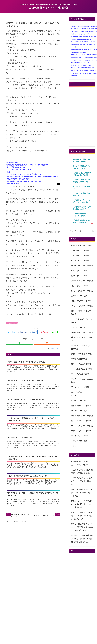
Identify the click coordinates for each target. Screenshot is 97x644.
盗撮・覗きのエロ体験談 (81, 421)
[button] (93, 231)
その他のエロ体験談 (79, 441)
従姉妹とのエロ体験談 (80, 276)
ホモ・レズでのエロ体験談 (82, 426)
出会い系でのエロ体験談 (81, 301)
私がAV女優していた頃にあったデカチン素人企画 (81, 463)
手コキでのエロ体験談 (80, 387)
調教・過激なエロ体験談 (81, 406)
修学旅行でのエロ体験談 (81, 364)
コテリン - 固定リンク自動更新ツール (58, 184)
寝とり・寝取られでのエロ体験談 (82, 312)
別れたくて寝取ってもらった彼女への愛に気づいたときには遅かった (82, 516)
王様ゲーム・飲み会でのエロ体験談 (82, 347)
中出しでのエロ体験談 (80, 374)
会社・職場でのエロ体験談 (82, 369)
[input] (82, 231)
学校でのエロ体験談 (79, 359)
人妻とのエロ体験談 (12, 323)
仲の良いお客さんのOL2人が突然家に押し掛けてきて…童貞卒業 (82, 504)
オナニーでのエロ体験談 (81, 431)
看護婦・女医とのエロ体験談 (82, 339)
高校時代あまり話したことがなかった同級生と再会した (82, 481)
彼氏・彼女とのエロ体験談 (82, 291)
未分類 (74, 446)
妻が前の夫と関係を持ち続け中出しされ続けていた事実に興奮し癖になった (82, 539)
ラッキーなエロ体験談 (80, 436)
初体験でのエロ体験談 (80, 261)
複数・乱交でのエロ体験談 (82, 354)
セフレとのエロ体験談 (80, 286)
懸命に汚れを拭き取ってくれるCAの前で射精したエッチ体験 (82, 493)
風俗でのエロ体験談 (79, 411)
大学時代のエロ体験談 (80, 256)
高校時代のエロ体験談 (80, 251)
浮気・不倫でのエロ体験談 (82, 306)
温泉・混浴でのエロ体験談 (82, 416)
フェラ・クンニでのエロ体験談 (82, 381)
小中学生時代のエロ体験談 (82, 245)
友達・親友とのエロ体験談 (82, 281)
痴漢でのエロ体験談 (79, 401)
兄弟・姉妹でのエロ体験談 (82, 266)
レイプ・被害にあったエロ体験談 (82, 394)
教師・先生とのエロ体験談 (82, 332)
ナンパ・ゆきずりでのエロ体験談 (82, 321)
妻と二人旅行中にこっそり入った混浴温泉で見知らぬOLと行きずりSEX (82, 527)
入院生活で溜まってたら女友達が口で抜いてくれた (82, 471)
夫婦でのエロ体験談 (79, 296)
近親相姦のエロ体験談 (80, 271)
